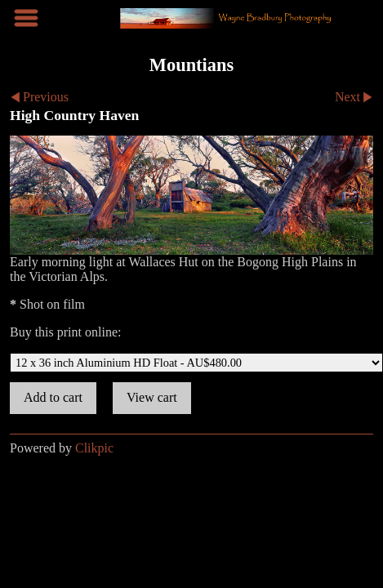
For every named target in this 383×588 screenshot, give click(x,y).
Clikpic (94, 448)
